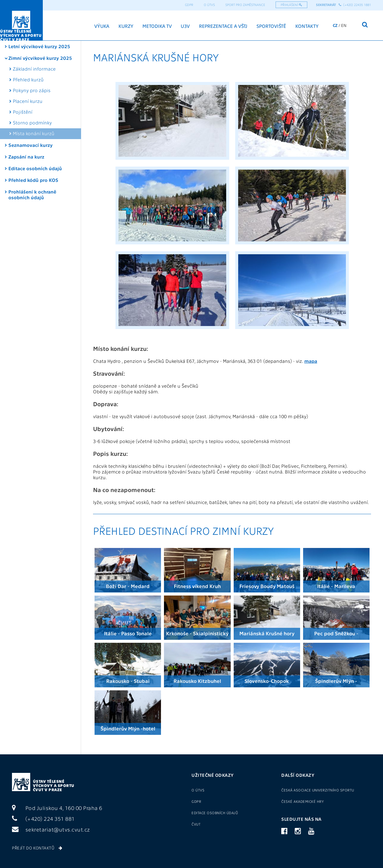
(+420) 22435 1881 (355, 5)
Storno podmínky (32, 122)
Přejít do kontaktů (37, 848)
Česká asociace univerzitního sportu (318, 790)
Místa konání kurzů (34, 133)
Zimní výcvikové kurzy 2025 (40, 58)
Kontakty (307, 26)
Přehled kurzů (28, 79)
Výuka (102, 26)
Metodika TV (157, 26)
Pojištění (23, 112)
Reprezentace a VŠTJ (223, 26)
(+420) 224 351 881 (43, 818)
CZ (335, 25)
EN (344, 25)
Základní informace (34, 69)
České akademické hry (303, 801)
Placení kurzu (28, 101)
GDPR (189, 5)
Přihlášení (291, 5)
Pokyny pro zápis (32, 90)
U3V (185, 26)
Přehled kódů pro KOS (33, 180)
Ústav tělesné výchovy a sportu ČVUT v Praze (54, 785)
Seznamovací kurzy (31, 145)
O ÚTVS (209, 5)
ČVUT (196, 824)
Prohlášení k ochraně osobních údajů (32, 194)
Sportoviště (271, 26)
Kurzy (126, 26)
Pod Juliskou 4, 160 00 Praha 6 (57, 808)
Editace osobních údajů (35, 168)
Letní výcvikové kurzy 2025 (39, 46)
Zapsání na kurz (26, 157)
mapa (311, 361)
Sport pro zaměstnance (245, 5)
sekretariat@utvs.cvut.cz (51, 829)
